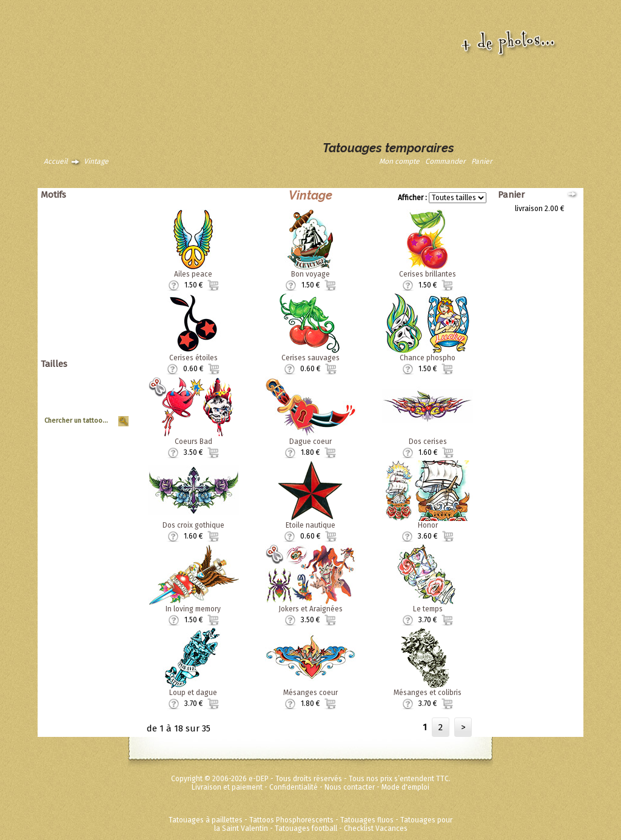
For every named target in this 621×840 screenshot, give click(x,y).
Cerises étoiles (193, 358)
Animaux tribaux (98, 217)
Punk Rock (107, 260)
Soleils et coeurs (97, 277)
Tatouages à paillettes (206, 820)
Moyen (113, 395)
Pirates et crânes (96, 251)
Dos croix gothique (193, 525)
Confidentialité (294, 787)
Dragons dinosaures (91, 234)
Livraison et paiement (227, 787)
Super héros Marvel (92, 336)
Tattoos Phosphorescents (291, 820)
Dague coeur (310, 442)
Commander (445, 161)
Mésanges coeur (310, 693)
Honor (428, 525)
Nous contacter (350, 787)
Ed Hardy (110, 319)
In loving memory (193, 609)
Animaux (110, 209)
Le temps (428, 609)
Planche (111, 403)
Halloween (107, 268)
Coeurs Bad (193, 442)
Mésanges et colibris (428, 693)
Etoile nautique (310, 525)
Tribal (115, 285)
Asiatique (109, 226)
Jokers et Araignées (310, 609)
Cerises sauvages (310, 358)
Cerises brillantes (428, 274)
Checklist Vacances (376, 828)
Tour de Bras (104, 412)
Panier (482, 161)
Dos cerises (428, 442)
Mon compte (399, 161)
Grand (114, 386)
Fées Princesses (98, 344)
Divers (114, 311)
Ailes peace (193, 274)
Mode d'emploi (405, 787)
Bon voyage (310, 274)
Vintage (96, 161)
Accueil (56, 161)
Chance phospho (428, 358)
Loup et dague (193, 693)
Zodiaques (107, 302)
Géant (114, 378)
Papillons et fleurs (95, 243)
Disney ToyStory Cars (90, 328)
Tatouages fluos (367, 820)
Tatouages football (306, 828)
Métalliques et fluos (92, 353)
